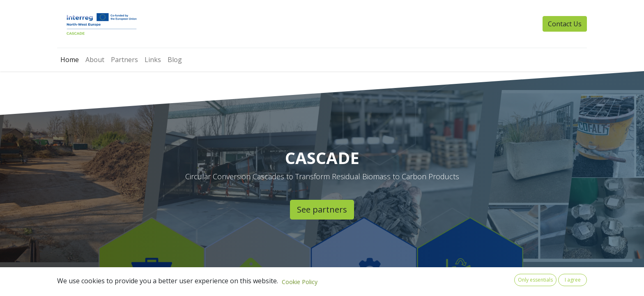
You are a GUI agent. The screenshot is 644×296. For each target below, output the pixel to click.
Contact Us (565, 24)
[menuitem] (70, 60)
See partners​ (322, 209)
